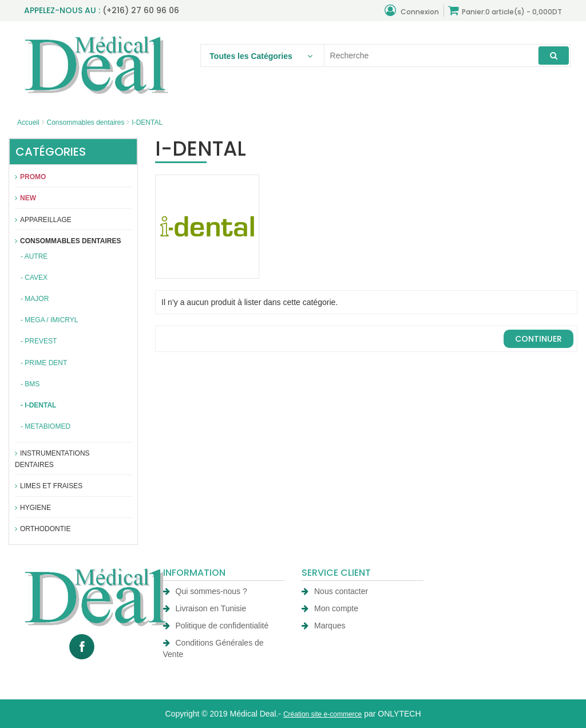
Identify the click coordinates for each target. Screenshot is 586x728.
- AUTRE (34, 256)
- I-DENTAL (38, 405)
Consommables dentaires (85, 122)
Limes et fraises (49, 486)
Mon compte (330, 608)
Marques (323, 626)
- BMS (30, 384)
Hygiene (33, 508)
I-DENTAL (147, 122)
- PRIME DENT (44, 363)
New (25, 198)
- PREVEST (39, 341)
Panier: (505, 11)
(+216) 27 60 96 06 (141, 10)
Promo (30, 177)
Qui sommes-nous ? (205, 591)
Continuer (539, 339)
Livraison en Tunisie (205, 608)
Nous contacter (335, 591)
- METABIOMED (45, 426)
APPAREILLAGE (43, 220)
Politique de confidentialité (216, 626)
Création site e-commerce (322, 714)
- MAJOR (35, 299)
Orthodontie (43, 529)
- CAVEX (34, 278)
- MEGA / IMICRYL (49, 320)
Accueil (28, 122)
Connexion (412, 11)
